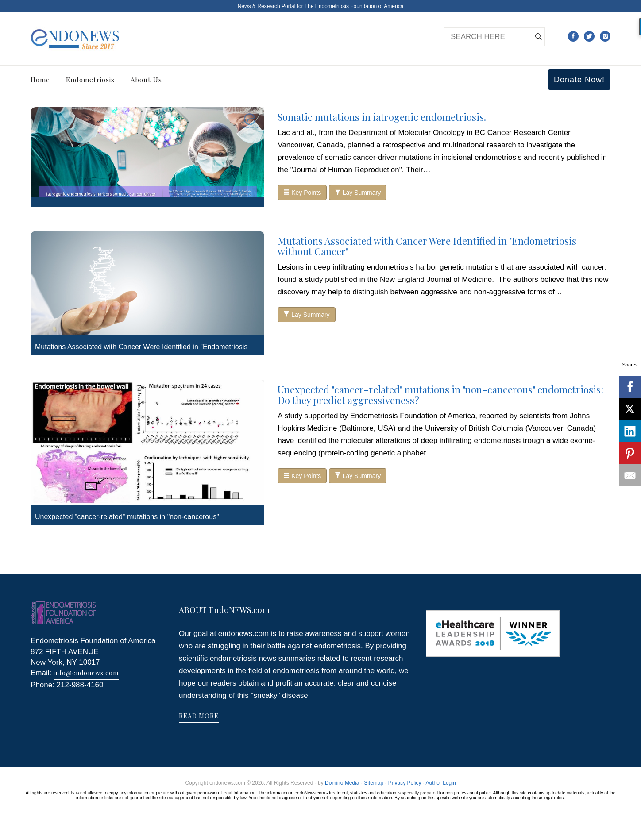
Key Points (302, 193)
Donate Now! (579, 80)
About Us (146, 80)
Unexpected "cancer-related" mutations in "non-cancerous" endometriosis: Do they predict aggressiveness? (440, 395)
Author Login (441, 783)
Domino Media (342, 783)
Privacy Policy (405, 783)
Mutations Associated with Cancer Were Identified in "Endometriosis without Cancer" (427, 246)
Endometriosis (90, 80)
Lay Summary (358, 193)
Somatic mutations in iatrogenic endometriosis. (382, 117)
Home (40, 80)
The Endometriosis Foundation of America (354, 6)
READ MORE (199, 716)
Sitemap (374, 783)
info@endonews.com (86, 673)
